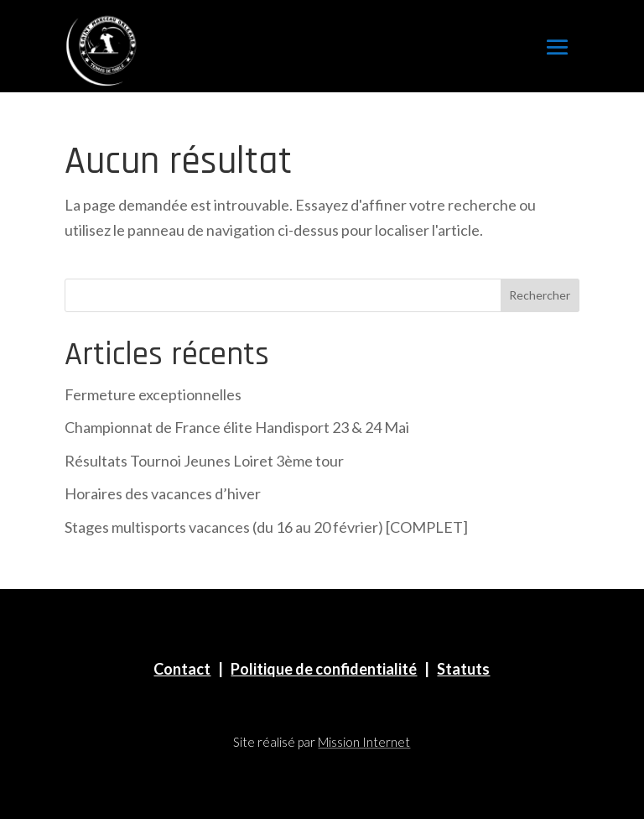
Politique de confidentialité (324, 669)
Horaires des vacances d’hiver (163, 493)
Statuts (463, 669)
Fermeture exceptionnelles (153, 394)
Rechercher (540, 295)
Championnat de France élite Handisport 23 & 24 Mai (237, 427)
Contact (182, 669)
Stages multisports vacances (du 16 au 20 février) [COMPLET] (266, 527)
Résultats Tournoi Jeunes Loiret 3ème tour (204, 461)
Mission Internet (364, 742)
